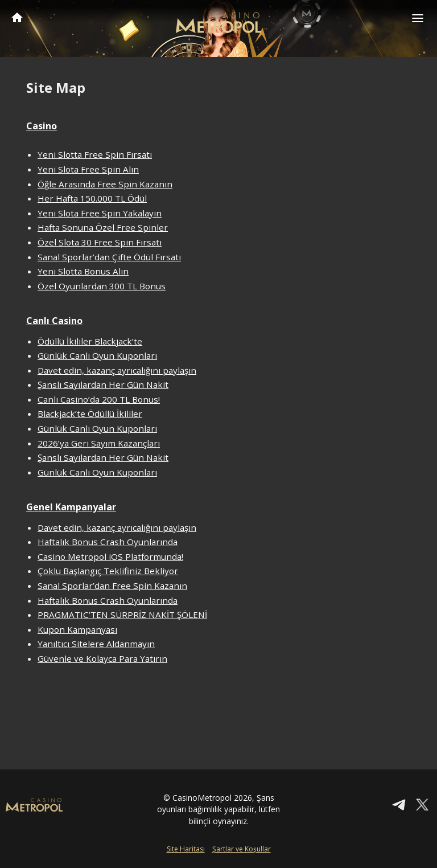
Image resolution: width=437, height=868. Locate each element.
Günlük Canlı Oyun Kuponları (97, 355)
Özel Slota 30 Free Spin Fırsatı (100, 242)
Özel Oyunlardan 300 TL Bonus (102, 286)
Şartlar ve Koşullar (242, 849)
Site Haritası (186, 849)
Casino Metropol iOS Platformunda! (110, 556)
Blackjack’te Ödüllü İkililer (90, 413)
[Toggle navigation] (418, 18)
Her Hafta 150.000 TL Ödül (92, 198)
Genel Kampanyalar (71, 507)
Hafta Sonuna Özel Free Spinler (103, 227)
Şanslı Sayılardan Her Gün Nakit (103, 384)
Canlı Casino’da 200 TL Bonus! (99, 399)
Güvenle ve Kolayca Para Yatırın (102, 658)
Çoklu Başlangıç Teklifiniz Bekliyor (108, 571)
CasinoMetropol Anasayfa (17, 17)
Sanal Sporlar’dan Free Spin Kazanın (112, 586)
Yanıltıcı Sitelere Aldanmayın (96, 644)
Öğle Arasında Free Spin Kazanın (105, 184)
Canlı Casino (54, 321)
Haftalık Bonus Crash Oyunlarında (108, 542)
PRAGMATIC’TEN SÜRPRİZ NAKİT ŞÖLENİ (122, 615)
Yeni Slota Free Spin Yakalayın (100, 213)
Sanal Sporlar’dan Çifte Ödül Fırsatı (109, 257)
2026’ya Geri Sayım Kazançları (99, 443)
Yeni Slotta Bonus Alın (83, 271)
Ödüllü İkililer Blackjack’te (90, 341)
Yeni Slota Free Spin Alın (88, 169)
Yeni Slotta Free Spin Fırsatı (95, 154)
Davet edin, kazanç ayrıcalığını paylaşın (117, 370)
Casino (42, 126)
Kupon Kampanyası (77, 629)
